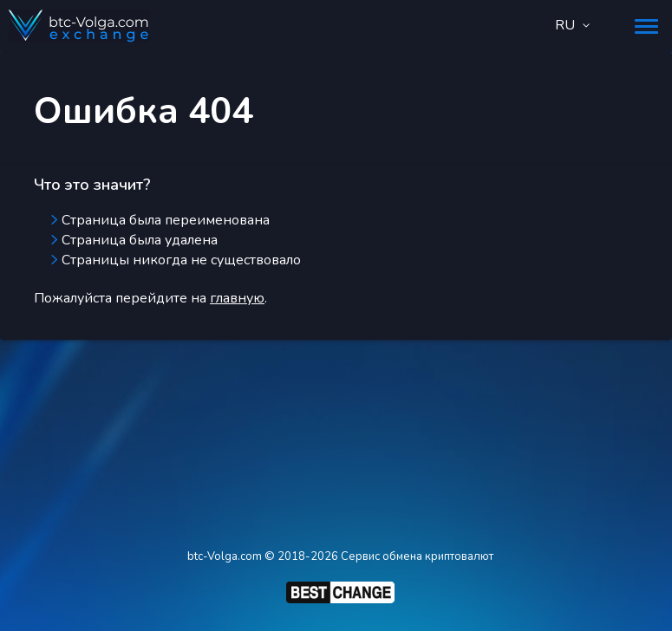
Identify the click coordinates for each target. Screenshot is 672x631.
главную (237, 298)
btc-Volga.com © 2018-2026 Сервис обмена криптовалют (340, 556)
